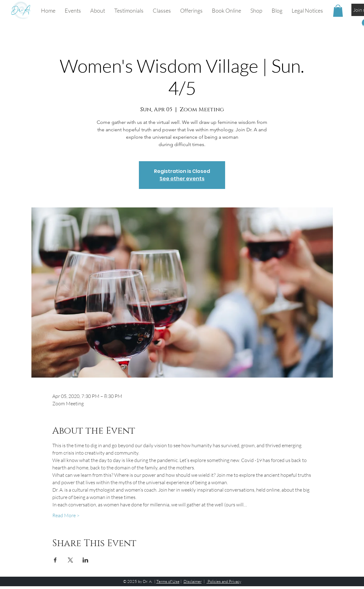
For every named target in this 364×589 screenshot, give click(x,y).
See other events (182, 179)
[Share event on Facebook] (55, 560)
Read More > (66, 515)
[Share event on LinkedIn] (85, 560)
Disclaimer (193, 581)
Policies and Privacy (224, 581)
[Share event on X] (70, 560)
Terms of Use (168, 581)
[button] (162, 11)
